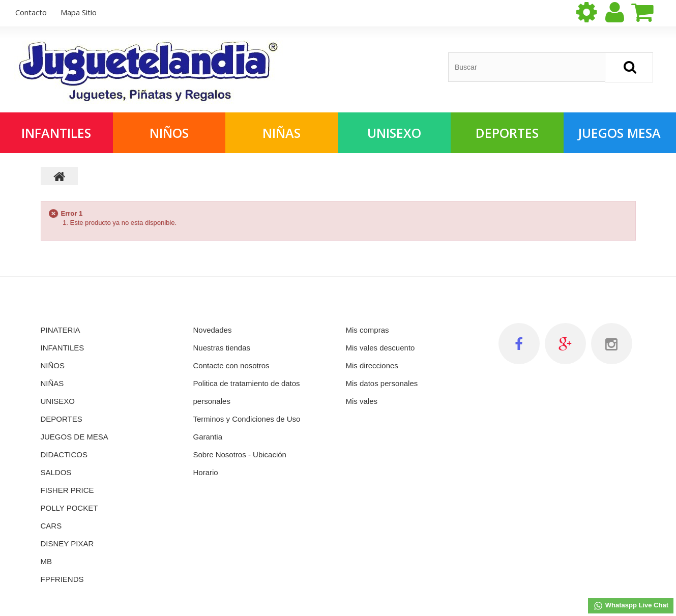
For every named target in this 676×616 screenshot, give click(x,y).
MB (47, 561)
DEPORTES (62, 419)
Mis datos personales (382, 383)
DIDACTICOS (64, 454)
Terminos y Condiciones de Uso (247, 419)
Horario (206, 472)
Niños (169, 133)
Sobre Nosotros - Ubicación (240, 454)
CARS (51, 526)
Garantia (208, 437)
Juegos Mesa (620, 133)
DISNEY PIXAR (67, 544)
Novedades (213, 330)
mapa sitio (79, 12)
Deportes (507, 133)
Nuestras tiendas (222, 348)
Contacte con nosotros (231, 365)
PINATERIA (61, 330)
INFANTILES (63, 348)
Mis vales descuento (380, 348)
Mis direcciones (372, 365)
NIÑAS (52, 383)
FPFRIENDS (62, 579)
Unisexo (394, 133)
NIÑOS (53, 365)
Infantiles (56, 133)
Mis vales (362, 401)
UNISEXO (58, 401)
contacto (31, 12)
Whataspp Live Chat (631, 606)
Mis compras (368, 330)
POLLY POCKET (69, 508)
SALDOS (56, 472)
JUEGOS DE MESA (75, 437)
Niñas (282, 133)
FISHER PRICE (67, 490)
